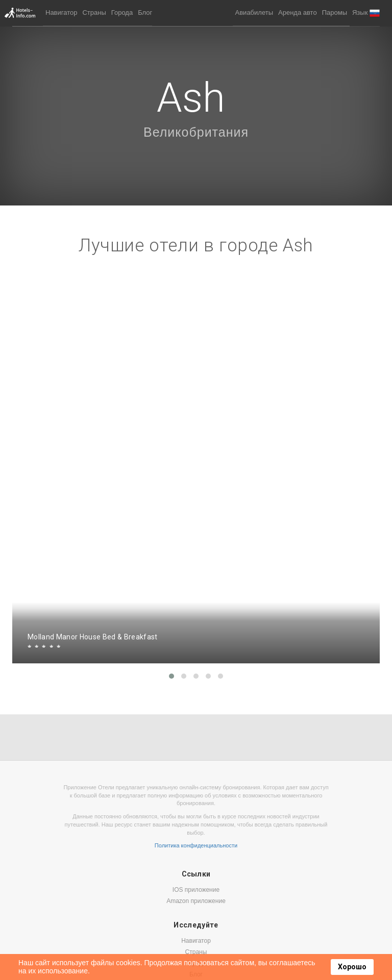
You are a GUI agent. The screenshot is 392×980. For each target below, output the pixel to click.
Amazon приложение (196, 901)
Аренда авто (298, 12)
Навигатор (61, 12)
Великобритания (196, 132)
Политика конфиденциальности (196, 845)
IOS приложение (196, 890)
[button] (366, 13)
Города (122, 12)
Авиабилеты (254, 12)
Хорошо (352, 967)
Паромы (335, 12)
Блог (145, 12)
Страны (94, 12)
